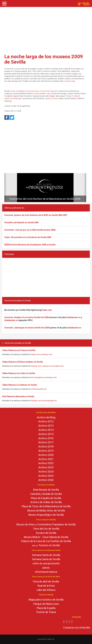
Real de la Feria (46, 586)
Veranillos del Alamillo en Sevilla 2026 (21, 222)
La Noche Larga (69, 81)
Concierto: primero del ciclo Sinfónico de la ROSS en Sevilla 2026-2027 (36, 215)
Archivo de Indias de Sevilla (46, 502)
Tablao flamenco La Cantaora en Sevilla (20, 385)
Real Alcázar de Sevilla (46, 490)
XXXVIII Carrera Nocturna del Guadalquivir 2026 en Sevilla (30, 245)
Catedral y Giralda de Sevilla (46, 494)
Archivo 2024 (46, 472)
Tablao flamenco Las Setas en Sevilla (19, 373)
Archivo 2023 (46, 467)
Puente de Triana (46, 612)
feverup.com (47, 354)
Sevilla (73, 69)
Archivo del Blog (46, 417)
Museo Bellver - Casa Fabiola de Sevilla (46, 537)
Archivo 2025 (46, 476)
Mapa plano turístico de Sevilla (46, 600)
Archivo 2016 (46, 438)
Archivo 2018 (46, 446)
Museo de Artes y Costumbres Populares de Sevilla (46, 524)
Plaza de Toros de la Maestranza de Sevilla (46, 506)
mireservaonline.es (39, 389)
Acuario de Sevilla (46, 533)
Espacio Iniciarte (51, 98)
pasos (46, 568)
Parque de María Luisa (46, 604)
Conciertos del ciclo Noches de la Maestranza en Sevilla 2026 (45, 199)
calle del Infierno (46, 590)
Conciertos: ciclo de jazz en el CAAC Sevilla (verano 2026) (30, 230)
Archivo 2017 (46, 442)
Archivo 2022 (46, 463)
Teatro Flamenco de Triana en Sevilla (19, 350)
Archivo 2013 (46, 426)
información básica (46, 572)
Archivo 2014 (46, 430)
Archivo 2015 (46, 434)
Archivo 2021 (46, 459)
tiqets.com (35, 354)
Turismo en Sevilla (49, 545)
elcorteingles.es (38, 377)
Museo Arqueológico (18, 91)
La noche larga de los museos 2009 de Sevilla (44, 59)
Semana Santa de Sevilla (46, 555)
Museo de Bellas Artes (42, 94)
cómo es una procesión (46, 563)
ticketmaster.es (74, 317)
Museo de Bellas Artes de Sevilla (46, 511)
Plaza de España (46, 608)
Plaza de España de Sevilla (46, 498)
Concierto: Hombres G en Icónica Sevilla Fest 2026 (27, 317)
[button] (5, 188)
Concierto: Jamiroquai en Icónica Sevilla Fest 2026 (27, 328)
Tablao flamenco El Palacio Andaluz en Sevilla (22, 362)
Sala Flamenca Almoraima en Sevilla (18, 396)
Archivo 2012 (46, 421)
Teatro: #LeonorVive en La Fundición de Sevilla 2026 (28, 237)
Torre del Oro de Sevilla (46, 529)
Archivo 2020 (46, 455)
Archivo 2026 (46, 480)
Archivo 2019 (46, 451)
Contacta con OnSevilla (76, 628)
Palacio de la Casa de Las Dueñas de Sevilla (46, 541)
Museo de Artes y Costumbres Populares (42, 91)
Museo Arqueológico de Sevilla (46, 515)
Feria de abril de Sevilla (46, 581)
